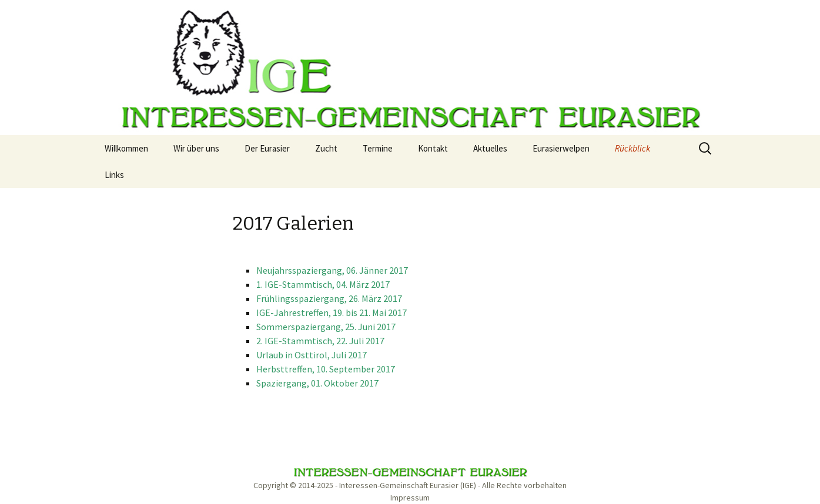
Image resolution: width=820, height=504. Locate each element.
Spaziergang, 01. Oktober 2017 (317, 383)
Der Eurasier (267, 148)
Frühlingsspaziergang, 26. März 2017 (329, 298)
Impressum (410, 498)
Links (114, 175)
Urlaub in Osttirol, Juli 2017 (312, 355)
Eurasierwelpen (561, 148)
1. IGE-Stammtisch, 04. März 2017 (323, 284)
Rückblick (632, 148)
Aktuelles (490, 148)
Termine (378, 148)
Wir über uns (196, 148)
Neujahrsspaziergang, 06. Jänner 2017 (332, 270)
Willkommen (126, 148)
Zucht (326, 148)
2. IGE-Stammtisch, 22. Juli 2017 (320, 341)
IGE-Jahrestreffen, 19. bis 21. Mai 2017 (332, 313)
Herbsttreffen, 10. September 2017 (326, 369)
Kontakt (433, 148)
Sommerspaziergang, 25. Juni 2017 (326, 327)
